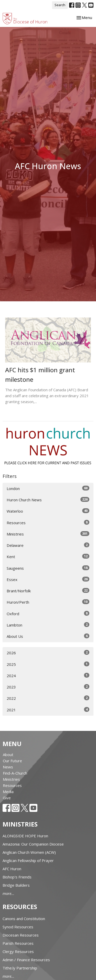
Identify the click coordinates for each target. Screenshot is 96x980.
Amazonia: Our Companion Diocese (33, 844)
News (8, 767)
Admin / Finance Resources (26, 960)
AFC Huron (12, 869)
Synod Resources (18, 927)
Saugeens (48, 568)
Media (8, 792)
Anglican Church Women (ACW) (29, 852)
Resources (48, 523)
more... (8, 893)
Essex (48, 579)
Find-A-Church (15, 773)
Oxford (48, 614)
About (8, 755)
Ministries (48, 534)
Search (60, 5)
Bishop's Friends (17, 877)
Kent (48, 556)
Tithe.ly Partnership (20, 968)
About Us (48, 636)
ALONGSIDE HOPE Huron (25, 836)
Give (7, 798)
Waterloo (48, 511)
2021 (48, 710)
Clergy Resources (18, 951)
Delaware (48, 545)
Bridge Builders (16, 885)
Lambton (48, 625)
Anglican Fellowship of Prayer (28, 860)
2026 (48, 653)
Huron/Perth (48, 602)
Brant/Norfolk (48, 591)
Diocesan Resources (21, 935)
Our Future (12, 761)
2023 (48, 687)
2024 (48, 675)
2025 (48, 664)
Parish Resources (18, 943)
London (48, 488)
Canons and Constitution (24, 919)
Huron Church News (48, 500)
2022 (48, 698)
